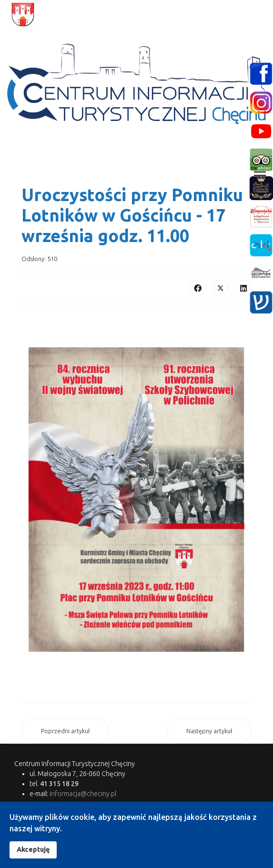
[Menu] (260, 172)
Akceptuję (33, 849)
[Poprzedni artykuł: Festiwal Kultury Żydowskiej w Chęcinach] (65, 731)
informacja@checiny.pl (83, 794)
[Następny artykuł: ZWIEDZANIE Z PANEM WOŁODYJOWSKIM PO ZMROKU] (209, 731)
